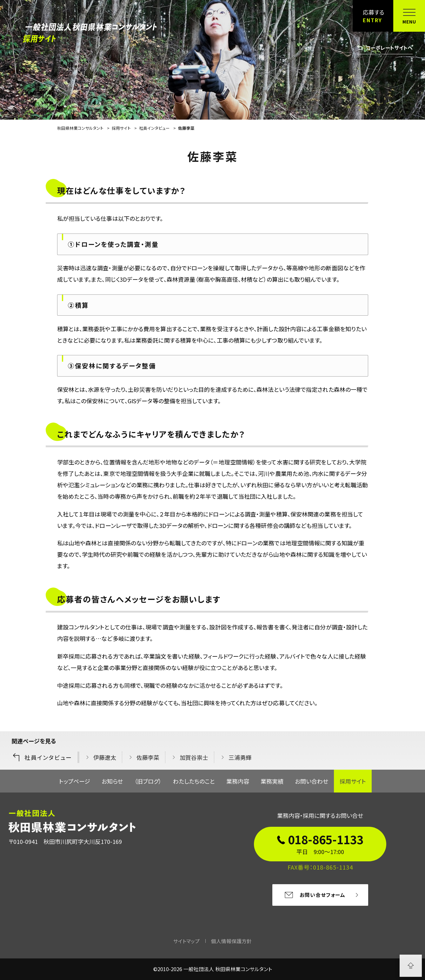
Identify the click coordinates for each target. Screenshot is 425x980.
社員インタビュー (42, 757)
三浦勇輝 (240, 757)
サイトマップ (186, 941)
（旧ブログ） (148, 781)
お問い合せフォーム (315, 895)
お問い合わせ (312, 781)
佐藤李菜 (148, 757)
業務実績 (272, 781)
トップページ (75, 781)
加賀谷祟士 (194, 757)
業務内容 (238, 781)
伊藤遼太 (105, 757)
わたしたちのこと (194, 781)
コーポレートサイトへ (385, 48)
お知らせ (112, 781)
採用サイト (353, 781)
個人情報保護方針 (231, 941)
